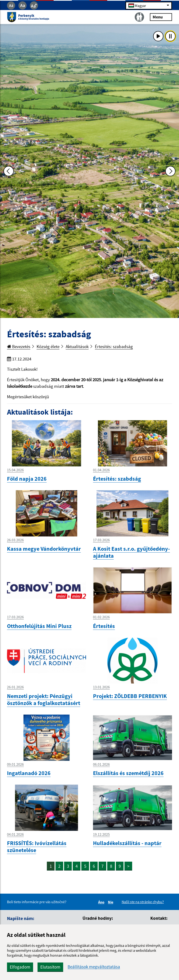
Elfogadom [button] (20, 967)
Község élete (48, 346)
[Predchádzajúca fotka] (9, 171)
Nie (111, 902)
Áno (102, 902)
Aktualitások (77, 346)
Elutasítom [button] (50, 967)
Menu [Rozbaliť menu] (161, 17)
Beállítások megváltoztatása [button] (94, 967)
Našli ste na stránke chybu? (143, 902)
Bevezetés (19, 346)
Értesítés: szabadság (114, 346)
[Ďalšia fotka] (170, 171)
